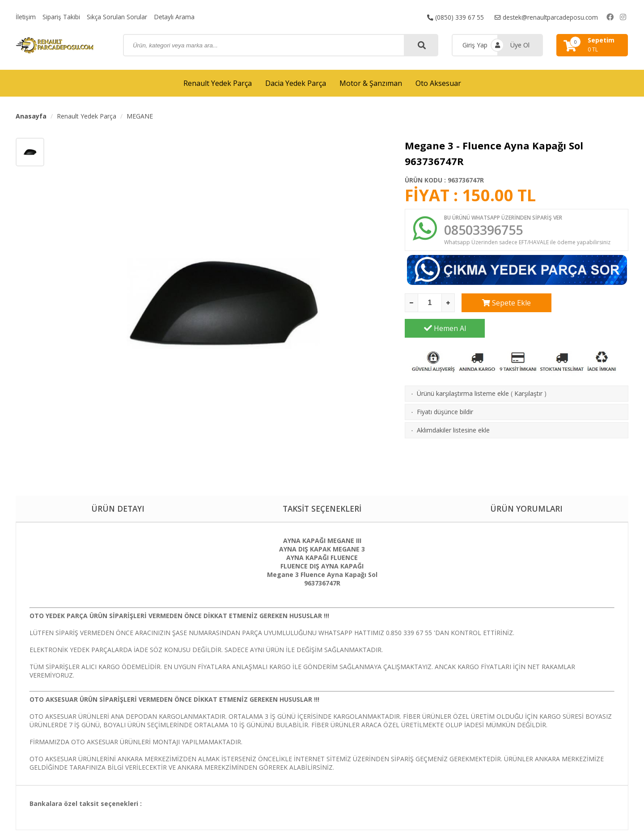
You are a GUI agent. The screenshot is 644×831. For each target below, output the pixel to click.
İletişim (26, 17)
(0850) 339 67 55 (454, 17)
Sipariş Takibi (62, 17)
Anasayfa (31, 116)
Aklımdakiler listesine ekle (453, 406)
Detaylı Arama (175, 17)
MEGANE (140, 116)
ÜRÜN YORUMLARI (526, 509)
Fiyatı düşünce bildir (445, 388)
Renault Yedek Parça (218, 83)
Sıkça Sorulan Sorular (118, 17)
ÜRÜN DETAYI (118, 509)
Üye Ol (520, 45)
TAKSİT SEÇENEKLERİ (322, 509)
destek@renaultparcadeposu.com (545, 17)
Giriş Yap (475, 45)
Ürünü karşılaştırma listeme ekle (463, 369)
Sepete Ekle (502, 304)
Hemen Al (589, 304)
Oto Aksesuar (438, 83)
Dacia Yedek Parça (296, 83)
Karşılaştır (528, 369)
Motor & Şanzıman (371, 83)
